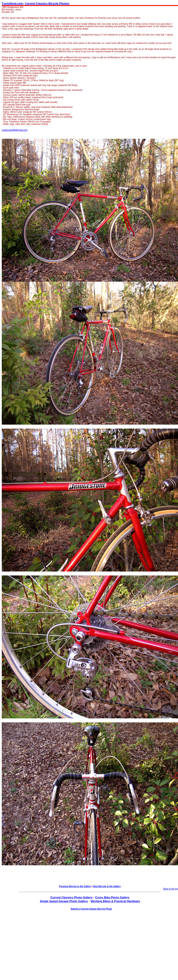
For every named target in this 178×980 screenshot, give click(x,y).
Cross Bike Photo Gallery (112, 897)
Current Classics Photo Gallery (71, 897)
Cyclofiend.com (12, 3)
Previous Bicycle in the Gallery (75, 886)
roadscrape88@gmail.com (15, 130)
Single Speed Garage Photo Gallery (64, 901)
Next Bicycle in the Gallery (107, 886)
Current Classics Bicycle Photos (47, 3)
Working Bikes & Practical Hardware (115, 901)
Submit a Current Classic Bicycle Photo (91, 909)
